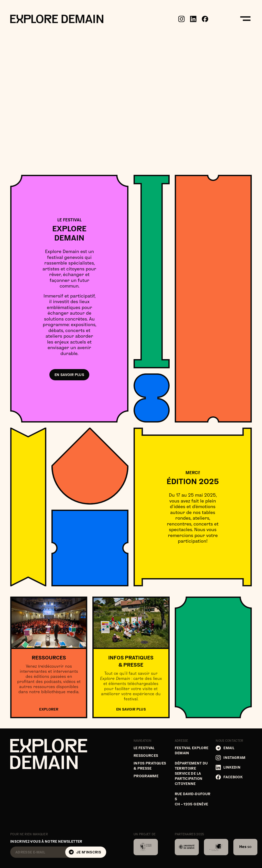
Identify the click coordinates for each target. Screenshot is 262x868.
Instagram (231, 758)
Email (225, 748)
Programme (146, 776)
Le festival (144, 748)
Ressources (146, 756)
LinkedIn (228, 767)
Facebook (229, 777)
